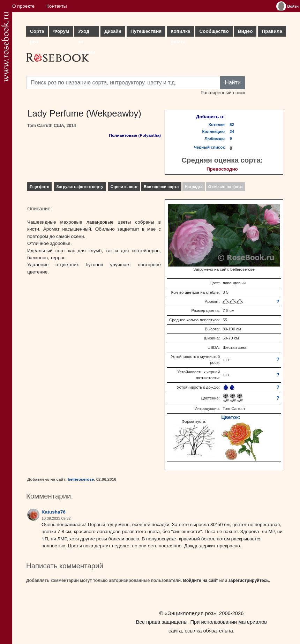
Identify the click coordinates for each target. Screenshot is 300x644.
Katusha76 (54, 512)
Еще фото (39, 187)
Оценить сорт (124, 187)
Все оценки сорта (161, 187)
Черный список (209, 147)
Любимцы (215, 138)
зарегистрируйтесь (249, 581)
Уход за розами (87, 33)
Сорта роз (37, 33)
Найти (233, 83)
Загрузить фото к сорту (80, 187)
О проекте (23, 6)
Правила (272, 31)
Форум (61, 31)
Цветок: (231, 417)
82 (232, 125)
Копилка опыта (180, 33)
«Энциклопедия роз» (190, 613)
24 (232, 132)
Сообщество (214, 31)
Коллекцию (214, 132)
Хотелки (217, 125)
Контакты (57, 6)
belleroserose (81, 479)
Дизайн (113, 31)
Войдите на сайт (201, 581)
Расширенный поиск (223, 93)
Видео (245, 31)
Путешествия (146, 31)
